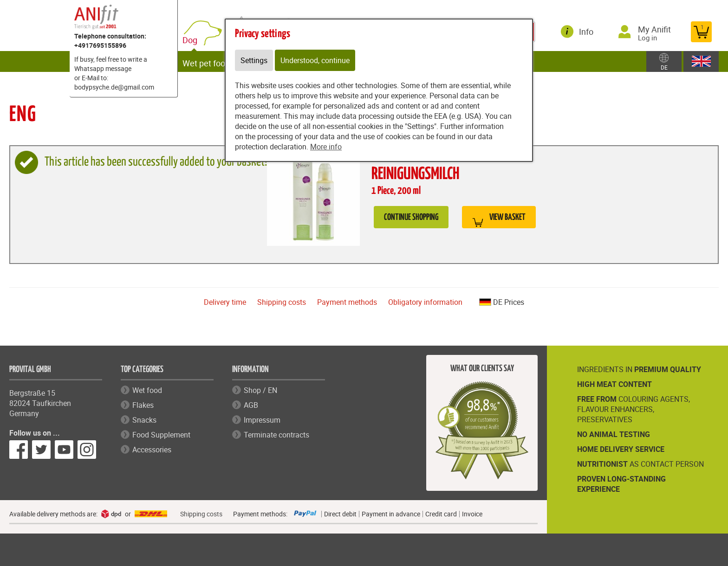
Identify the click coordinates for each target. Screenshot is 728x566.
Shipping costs (282, 302)
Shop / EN (260, 390)
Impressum (262, 420)
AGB (251, 405)
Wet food (147, 390)
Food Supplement (161, 435)
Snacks (144, 420)
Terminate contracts (276, 435)
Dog (196, 38)
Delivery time (225, 302)
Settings (254, 60)
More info (326, 147)
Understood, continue (315, 60)
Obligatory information (425, 302)
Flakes (143, 405)
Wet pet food (211, 61)
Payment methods (347, 302)
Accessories (152, 450)
